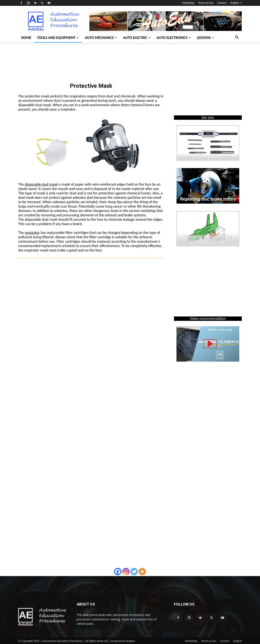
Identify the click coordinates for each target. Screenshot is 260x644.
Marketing (188, 3)
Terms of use (206, 3)
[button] (237, 38)
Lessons (205, 38)
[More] (142, 572)
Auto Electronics (174, 38)
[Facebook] (118, 572)
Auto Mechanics (101, 38)
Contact (222, 3)
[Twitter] (134, 572)
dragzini (131, 641)
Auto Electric (137, 38)
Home (26, 38)
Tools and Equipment (58, 38)
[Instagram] (126, 572)
